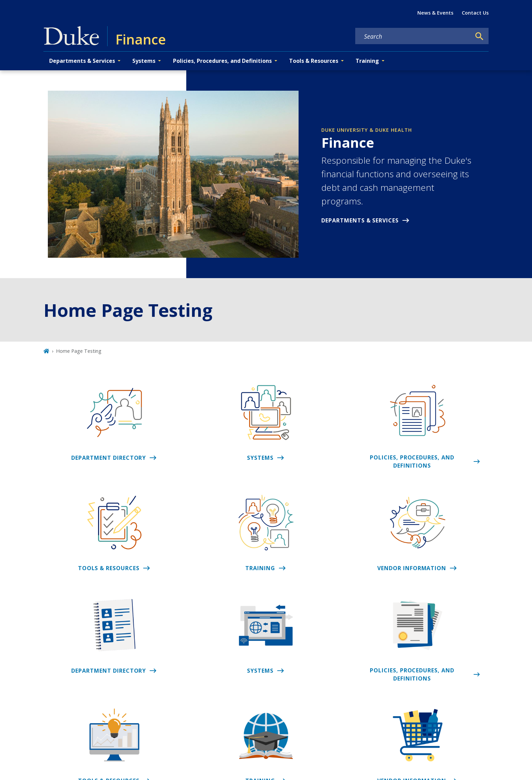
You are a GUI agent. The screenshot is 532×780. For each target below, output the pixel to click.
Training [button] (367, 61)
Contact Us (475, 13)
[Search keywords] (413, 36)
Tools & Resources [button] (314, 61)
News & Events (435, 13)
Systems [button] (144, 61)
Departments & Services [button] (82, 61)
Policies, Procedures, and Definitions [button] (222, 61)
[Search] (479, 36)
